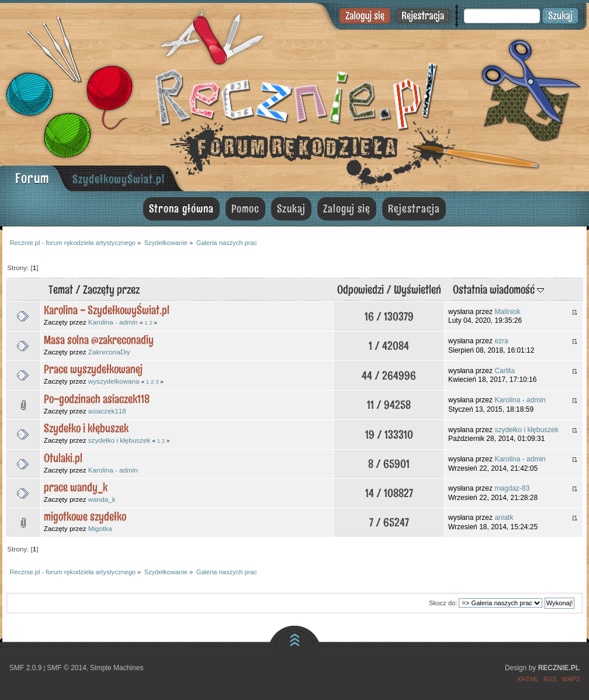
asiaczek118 (107, 411)
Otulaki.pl (63, 458)
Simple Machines (117, 668)
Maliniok (507, 312)
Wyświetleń (418, 289)
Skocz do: (443, 603)
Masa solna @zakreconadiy (99, 340)
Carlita (505, 371)
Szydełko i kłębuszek (86, 428)
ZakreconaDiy (109, 352)
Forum (32, 178)
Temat (61, 289)
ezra (501, 341)
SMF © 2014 (67, 668)
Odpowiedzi (361, 289)
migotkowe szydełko (85, 516)
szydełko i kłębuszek (119, 440)
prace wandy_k (76, 487)
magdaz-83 (512, 488)
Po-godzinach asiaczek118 (97, 399)
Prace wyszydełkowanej (93, 369)
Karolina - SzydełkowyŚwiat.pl (107, 310)
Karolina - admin (113, 322)
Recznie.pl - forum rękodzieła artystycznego (294, 95)
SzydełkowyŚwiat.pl (119, 179)
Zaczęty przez (111, 289)
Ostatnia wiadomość (498, 289)
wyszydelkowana (114, 381)
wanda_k (102, 499)
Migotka (100, 528)
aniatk (504, 518)
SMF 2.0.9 (25, 668)
